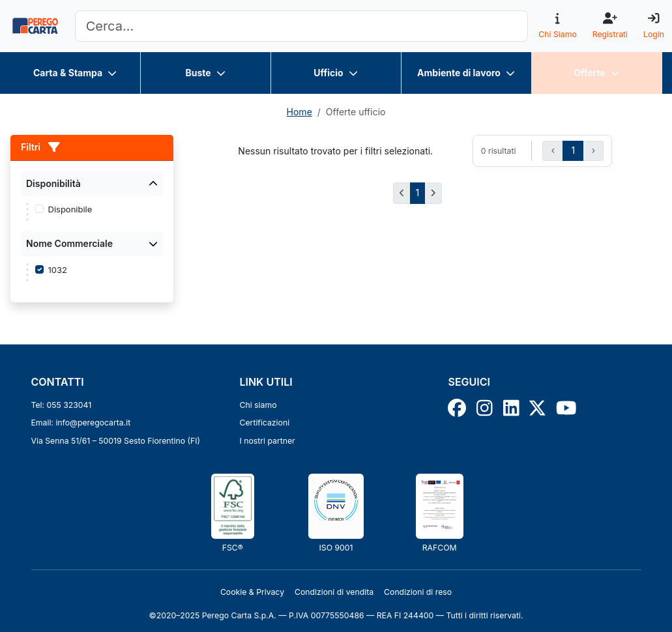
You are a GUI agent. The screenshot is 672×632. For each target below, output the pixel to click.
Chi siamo (258, 405)
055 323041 (69, 405)
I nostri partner (267, 441)
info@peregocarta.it (93, 423)
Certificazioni (264, 423)
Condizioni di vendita (334, 592)
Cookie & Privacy (252, 592)
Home (299, 112)
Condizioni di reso (418, 592)
